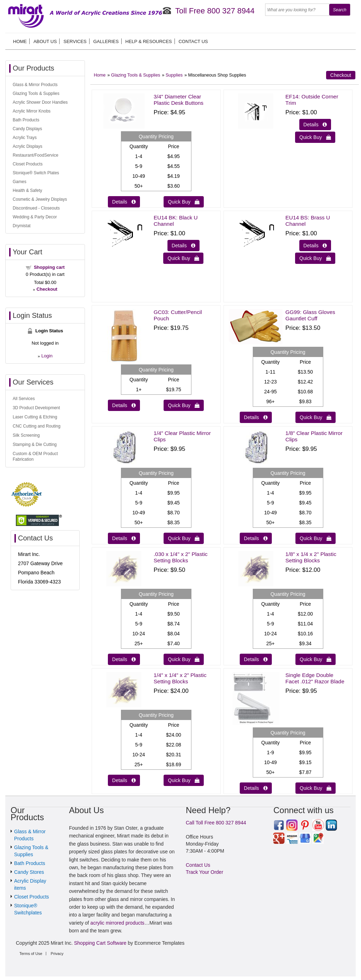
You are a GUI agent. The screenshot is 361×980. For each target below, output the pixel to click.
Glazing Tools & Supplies (136, 75)
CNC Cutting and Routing (36, 426)
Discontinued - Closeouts (36, 208)
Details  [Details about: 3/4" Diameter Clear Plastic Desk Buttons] (124, 202)
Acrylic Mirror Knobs (32, 111)
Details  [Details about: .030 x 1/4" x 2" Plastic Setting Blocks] (124, 659)
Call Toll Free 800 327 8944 (216, 823)
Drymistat (22, 226)
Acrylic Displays (27, 146)
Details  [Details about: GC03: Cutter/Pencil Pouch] (124, 405)
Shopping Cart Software (100, 943)
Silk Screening (26, 435)
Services (75, 41)
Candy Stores (29, 872)
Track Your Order (204, 872)
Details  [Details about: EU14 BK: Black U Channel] (183, 246)
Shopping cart (49, 267)
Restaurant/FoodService (35, 155)
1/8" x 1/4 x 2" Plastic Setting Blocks (311, 557)
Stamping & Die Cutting (35, 444)
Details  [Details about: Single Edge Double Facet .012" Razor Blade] (256, 788)
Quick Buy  (184, 202)
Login (47, 356)
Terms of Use (31, 954)
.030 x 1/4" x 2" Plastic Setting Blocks (181, 557)
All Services (24, 399)
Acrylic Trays (25, 138)
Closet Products (28, 164)
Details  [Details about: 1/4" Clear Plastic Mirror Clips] (124, 538)
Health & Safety (27, 190)
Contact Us (193, 41)
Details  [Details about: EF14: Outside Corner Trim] (315, 125)
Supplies (174, 75)
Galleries (106, 41)
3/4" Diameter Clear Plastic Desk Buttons (179, 100)
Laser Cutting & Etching (35, 417)
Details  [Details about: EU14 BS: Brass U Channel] (315, 246)
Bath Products (26, 120)
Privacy (57, 954)
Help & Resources (149, 41)
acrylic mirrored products (117, 923)
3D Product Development (36, 408)
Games (20, 182)
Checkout (341, 75)
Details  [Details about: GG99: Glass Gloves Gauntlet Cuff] (256, 417)
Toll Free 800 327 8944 (215, 11)
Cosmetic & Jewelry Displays (40, 199)
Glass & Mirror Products (35, 85)
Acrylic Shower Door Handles (40, 102)
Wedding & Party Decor (35, 217)
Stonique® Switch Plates (36, 173)
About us (45, 41)
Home (20, 41)
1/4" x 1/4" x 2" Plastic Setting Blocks (180, 678)
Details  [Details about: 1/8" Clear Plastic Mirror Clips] (256, 538)
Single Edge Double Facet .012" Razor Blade (315, 678)
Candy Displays (27, 129)
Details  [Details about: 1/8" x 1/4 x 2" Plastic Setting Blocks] (256, 659)
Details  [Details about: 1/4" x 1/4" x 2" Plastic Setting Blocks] (124, 780)
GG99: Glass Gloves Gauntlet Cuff (310, 315)
